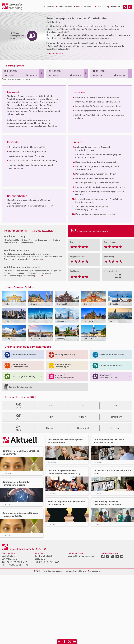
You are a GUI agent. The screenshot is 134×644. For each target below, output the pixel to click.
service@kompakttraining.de (81, 556)
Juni (116, 406)
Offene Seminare (64, 7)
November (83, 428)
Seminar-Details (54, 53)
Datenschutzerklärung (75, 571)
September (116, 417)
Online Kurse (48, 7)
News (98, 7)
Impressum (94, 571)
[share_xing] (59, 642)
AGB (37, 571)
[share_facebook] (64, 642)
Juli (51, 417)
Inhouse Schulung (83, 7)
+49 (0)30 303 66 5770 (49, 562)
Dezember (116, 428)
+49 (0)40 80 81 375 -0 (16, 562)
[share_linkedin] (75, 642)
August (83, 417)
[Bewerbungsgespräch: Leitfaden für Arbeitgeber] (125, 7)
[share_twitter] (70, 642)
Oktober (51, 428)
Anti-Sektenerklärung (52, 571)
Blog (106, 7)
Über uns (115, 7)
